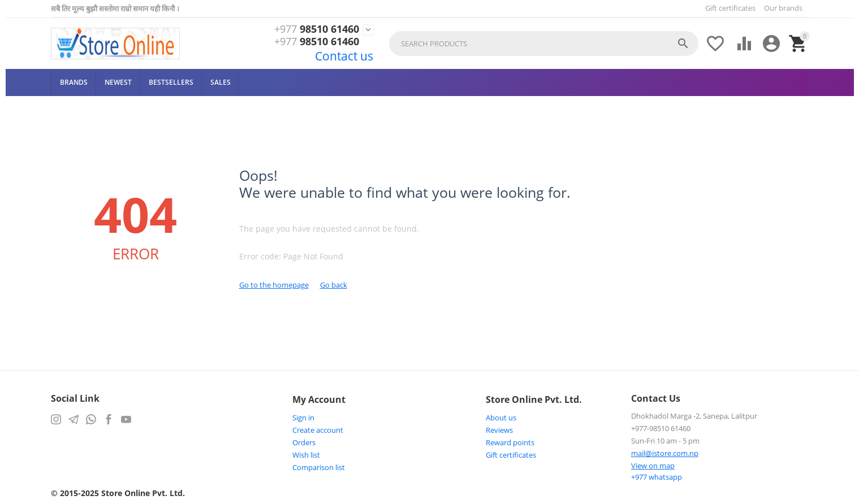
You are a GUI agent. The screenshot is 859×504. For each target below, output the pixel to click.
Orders (304, 442)
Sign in (303, 418)
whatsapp (657, 477)
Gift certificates (730, 8)
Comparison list (319, 467)
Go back (334, 285)
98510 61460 (317, 29)
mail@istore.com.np (665, 453)
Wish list (306, 455)
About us (501, 418)
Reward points (510, 442)
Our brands (783, 8)
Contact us (344, 56)
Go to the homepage (274, 285)
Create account (318, 430)
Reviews (499, 430)
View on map (653, 466)
